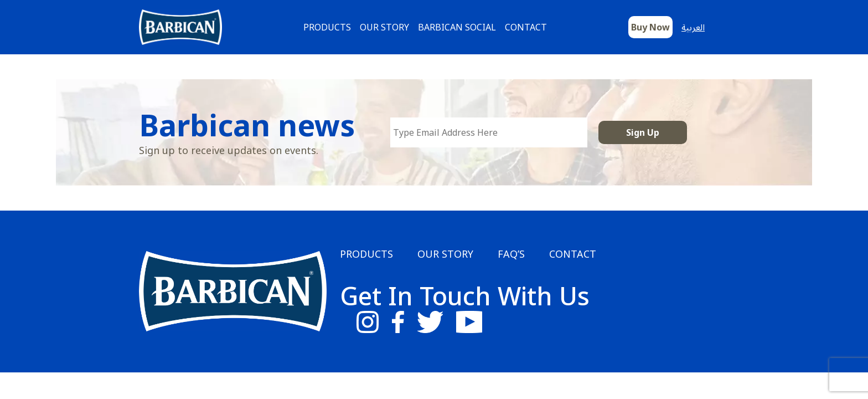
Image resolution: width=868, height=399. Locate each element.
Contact (526, 27)
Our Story (384, 27)
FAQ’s (511, 254)
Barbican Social (457, 27)
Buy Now (650, 27)
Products (327, 27)
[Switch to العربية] (701, 27)
